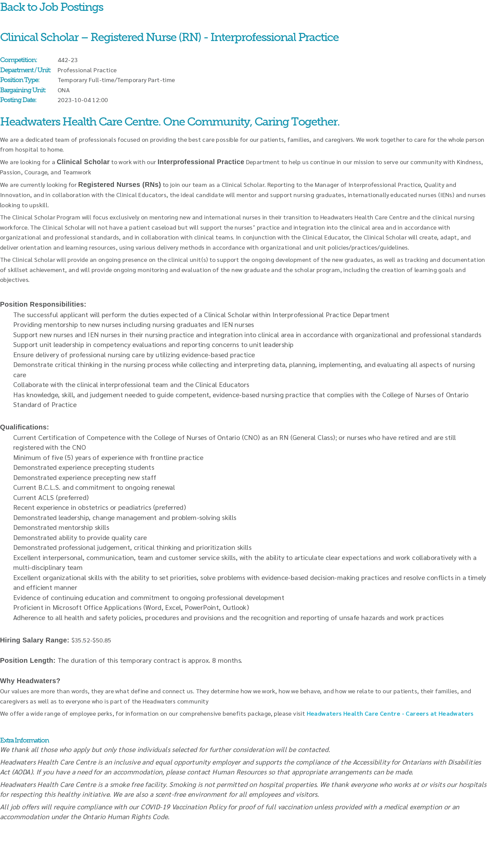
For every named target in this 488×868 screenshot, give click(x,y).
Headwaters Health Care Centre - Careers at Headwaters (390, 713)
